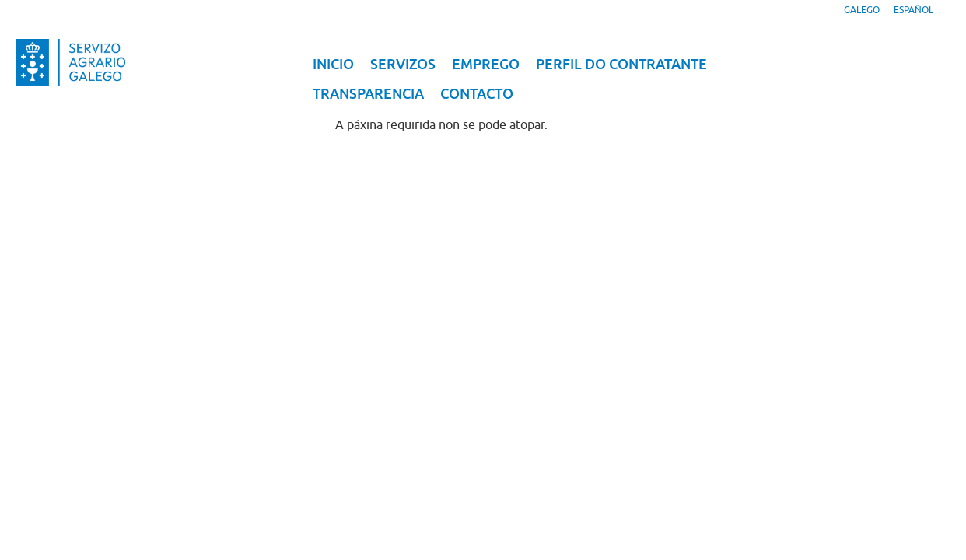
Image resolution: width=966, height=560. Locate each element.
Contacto (477, 94)
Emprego (486, 64)
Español (913, 10)
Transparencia (368, 94)
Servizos (403, 64)
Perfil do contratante (621, 64)
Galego (862, 10)
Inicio (333, 64)
